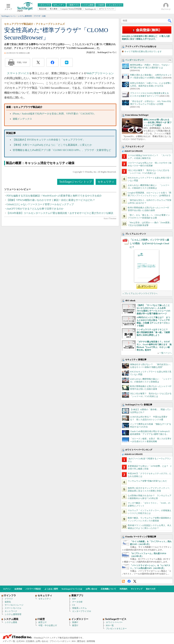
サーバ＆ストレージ (14, 605)
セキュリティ (106, 182)
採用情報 (91, 641)
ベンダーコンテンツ (135, 60)
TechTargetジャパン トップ (75, 182)
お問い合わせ (91, 589)
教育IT (75, 625)
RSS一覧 (110, 625)
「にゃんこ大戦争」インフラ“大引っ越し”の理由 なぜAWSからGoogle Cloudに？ (149, 243)
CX (74, 605)
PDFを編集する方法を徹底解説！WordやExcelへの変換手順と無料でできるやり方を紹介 (54, 196)
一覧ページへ (166, 353)
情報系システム (79, 608)
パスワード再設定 (33, 589)
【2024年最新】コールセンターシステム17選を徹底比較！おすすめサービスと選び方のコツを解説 (60, 213)
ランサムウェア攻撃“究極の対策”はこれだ (147, 481)
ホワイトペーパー (114, 622)
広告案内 (30, 641)
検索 (170, 21)
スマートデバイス (18, 73)
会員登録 (18, 589)
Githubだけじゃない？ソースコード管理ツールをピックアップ (40, 204)
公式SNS (20, 641)
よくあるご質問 (51, 589)
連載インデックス (22, 119)
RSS (123, 581)
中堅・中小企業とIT (48, 625)
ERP (74, 599)
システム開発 (11, 622)
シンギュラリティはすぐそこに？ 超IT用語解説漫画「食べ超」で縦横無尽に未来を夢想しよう (153, 332)
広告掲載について (108, 589)
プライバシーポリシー (60, 641)
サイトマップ (137, 589)
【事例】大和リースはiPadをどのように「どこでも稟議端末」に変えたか (52, 145)
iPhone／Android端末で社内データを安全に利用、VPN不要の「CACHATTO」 (54, 114)
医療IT (75, 622)
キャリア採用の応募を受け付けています (143, 52)
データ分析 (77, 602)
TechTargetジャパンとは (72, 589)
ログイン (7, 589)
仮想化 (8, 602)
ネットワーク (11, 611)
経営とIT (43, 622)
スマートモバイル (13, 608)
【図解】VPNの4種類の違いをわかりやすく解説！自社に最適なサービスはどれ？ (51, 200)
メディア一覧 (9, 641)
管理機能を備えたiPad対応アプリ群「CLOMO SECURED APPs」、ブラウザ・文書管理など (62, 150)
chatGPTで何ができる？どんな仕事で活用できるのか (35, 209)
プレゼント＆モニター (116, 629)
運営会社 (81, 641)
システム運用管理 (13, 614)
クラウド (9, 599)
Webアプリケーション (100, 73)
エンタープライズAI (82, 611)
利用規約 (123, 589)
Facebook (129, 581)
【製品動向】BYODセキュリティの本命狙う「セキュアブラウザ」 (49, 140)
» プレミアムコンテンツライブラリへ (140, 293)
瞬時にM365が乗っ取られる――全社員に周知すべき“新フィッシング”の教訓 (158, 122)
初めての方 (151, 589)
